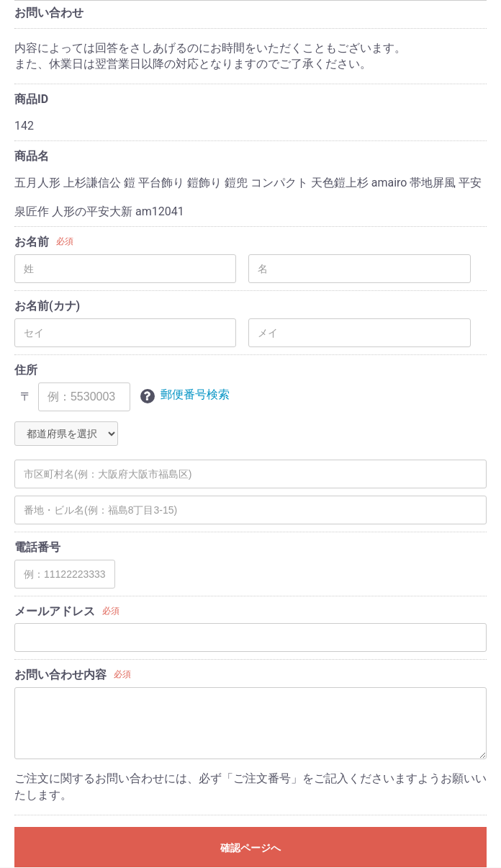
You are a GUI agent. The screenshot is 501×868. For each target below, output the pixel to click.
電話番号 (37, 547)
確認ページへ (250, 848)
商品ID (31, 99)
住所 (26, 370)
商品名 (32, 156)
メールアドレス (55, 611)
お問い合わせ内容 (60, 675)
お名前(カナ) (47, 306)
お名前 (32, 242)
